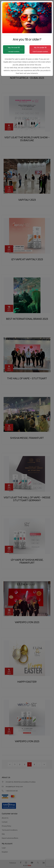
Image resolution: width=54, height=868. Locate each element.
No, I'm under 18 (40, 49)
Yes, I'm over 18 (14, 49)
